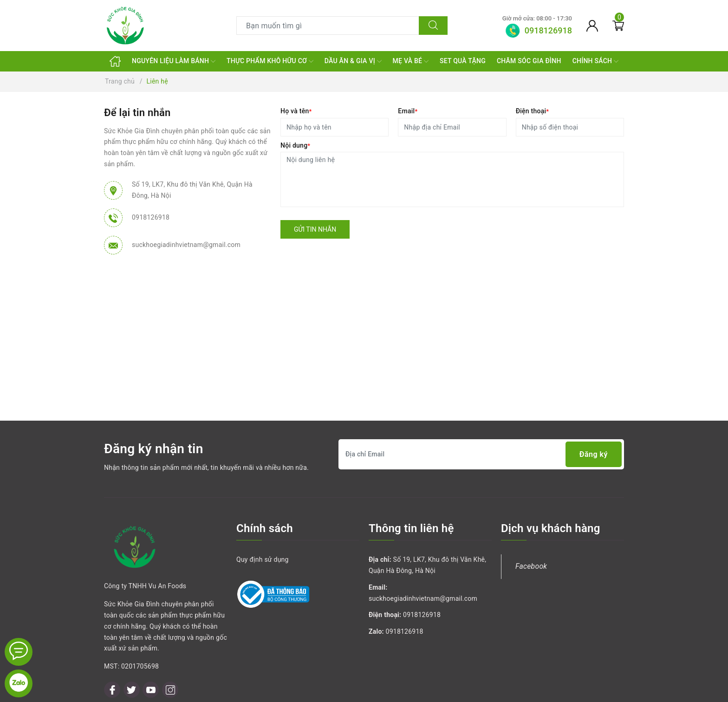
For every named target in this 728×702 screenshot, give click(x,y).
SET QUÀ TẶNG (463, 61)
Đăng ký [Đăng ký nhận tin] (594, 454)
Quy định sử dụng (263, 559)
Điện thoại (533, 111)
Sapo (442, 692)
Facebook (531, 566)
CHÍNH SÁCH (595, 61)
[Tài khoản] (592, 26)
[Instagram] (170, 647)
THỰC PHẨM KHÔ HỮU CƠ (270, 61)
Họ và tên (296, 111)
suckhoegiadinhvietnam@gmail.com (186, 245)
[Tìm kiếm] (433, 26)
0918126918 (151, 217)
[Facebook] (112, 647)
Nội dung (295, 145)
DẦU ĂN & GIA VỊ (353, 61)
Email (408, 111)
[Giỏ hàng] (618, 26)
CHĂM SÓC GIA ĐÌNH (529, 61)
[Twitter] (132, 647)
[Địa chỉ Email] (481, 454)
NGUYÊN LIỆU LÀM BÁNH (174, 61)
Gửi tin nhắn (315, 229)
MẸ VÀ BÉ (411, 61)
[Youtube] (151, 647)
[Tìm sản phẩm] (328, 26)
